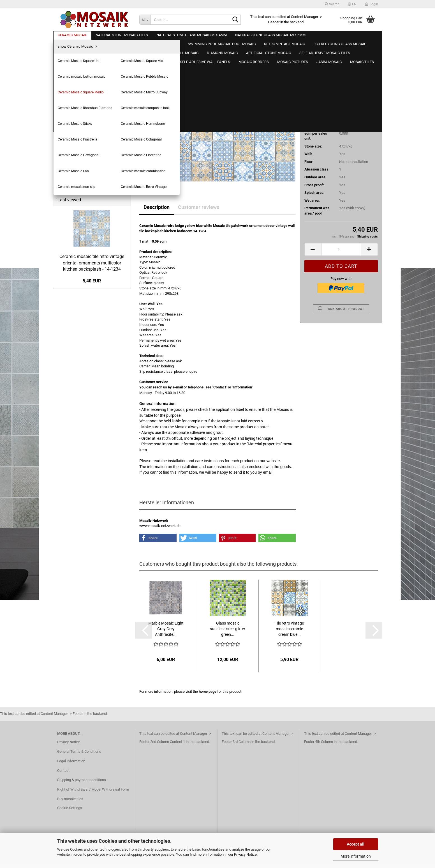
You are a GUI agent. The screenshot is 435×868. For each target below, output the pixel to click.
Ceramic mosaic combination (85, 264)
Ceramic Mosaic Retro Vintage (86, 280)
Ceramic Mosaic (70, 126)
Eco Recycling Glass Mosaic (80, 373)
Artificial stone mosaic (75, 439)
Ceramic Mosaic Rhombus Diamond (90, 192)
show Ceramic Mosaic (79, 136)
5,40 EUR (92, 693)
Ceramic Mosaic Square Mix (84, 152)
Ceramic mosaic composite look (87, 200)
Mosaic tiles (67, 528)
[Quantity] (341, 249)
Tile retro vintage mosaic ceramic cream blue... (289, 629)
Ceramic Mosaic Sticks (80, 208)
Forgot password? (72, 107)
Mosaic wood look (72, 406)
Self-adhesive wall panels (78, 483)
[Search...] (145, 20)
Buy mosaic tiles (70, 803)
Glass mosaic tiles (72, 339)
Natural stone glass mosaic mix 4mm (87, 301)
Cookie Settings (70, 811)
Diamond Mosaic (71, 428)
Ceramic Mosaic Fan (78, 256)
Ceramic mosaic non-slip (81, 272)
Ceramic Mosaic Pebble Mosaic (87, 168)
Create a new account (75, 99)
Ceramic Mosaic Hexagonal (83, 240)
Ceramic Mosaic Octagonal (83, 232)
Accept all (356, 844)
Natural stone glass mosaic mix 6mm (87, 312)
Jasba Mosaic (69, 517)
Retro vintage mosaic (74, 361)
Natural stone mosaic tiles (78, 290)
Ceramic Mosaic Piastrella (82, 224)
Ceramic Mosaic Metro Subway (86, 184)
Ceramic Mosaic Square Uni (84, 144)
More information (356, 856)
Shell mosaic (68, 417)
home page (208, 691)
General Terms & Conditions (79, 755)
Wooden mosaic (70, 395)
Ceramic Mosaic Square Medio (86, 176)
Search (92, 574)
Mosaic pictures (70, 506)
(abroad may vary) (352, 95)
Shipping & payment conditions (82, 784)
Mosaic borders (70, 495)
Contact (63, 774)
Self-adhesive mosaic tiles (78, 450)
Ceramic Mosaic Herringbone (85, 216)
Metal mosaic (68, 384)
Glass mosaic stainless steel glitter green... (228, 629)
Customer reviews (199, 207)
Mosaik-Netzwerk (281, 59)
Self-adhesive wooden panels (81, 472)
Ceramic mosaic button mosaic (86, 160)
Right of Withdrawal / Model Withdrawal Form (93, 793)
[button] (352, 4)
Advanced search (92, 587)
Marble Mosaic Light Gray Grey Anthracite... (166, 629)
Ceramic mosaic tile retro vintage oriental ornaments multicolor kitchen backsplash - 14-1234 (92, 675)
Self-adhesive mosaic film (78, 461)
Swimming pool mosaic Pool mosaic (86, 350)
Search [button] (332, 4)
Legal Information (71, 765)
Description (157, 207)
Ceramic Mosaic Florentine (83, 248)
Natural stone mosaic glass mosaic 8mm (85, 326)
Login (92, 87)
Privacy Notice (245, 854)
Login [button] (372, 4)
